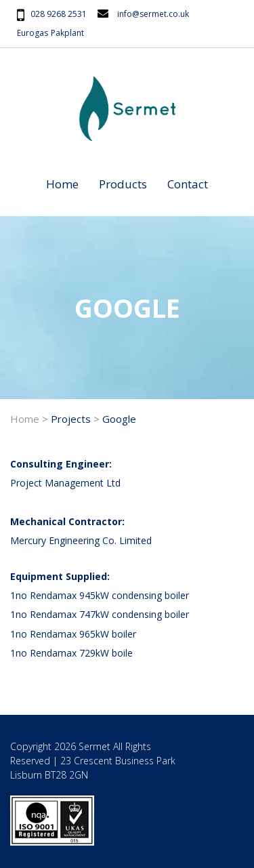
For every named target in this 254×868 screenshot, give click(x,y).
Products (123, 184)
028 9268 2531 (59, 14)
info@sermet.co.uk (153, 14)
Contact (188, 184)
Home (62, 184)
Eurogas (33, 33)
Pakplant (67, 33)
